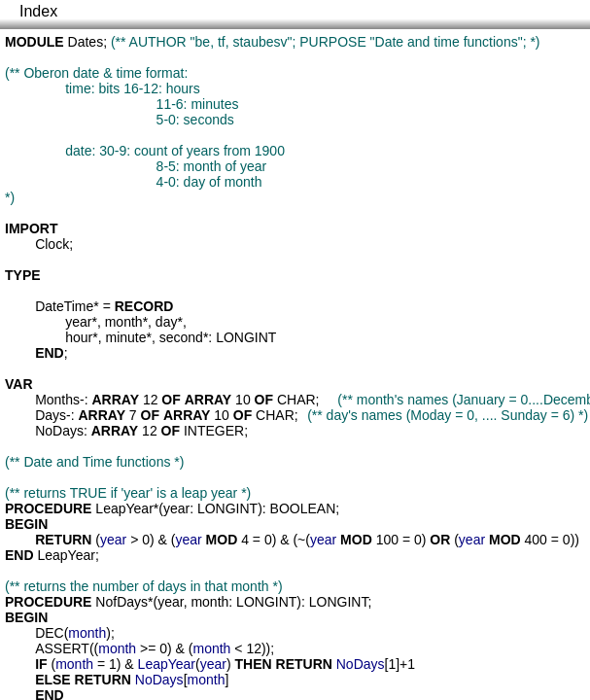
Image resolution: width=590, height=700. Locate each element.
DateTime (64, 306)
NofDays (121, 602)
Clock (52, 244)
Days (51, 415)
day (167, 322)
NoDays (59, 431)
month (124, 322)
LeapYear (124, 508)
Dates (86, 42)
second (181, 337)
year (78, 322)
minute (126, 337)
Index (38, 11)
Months (57, 400)
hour (79, 337)
